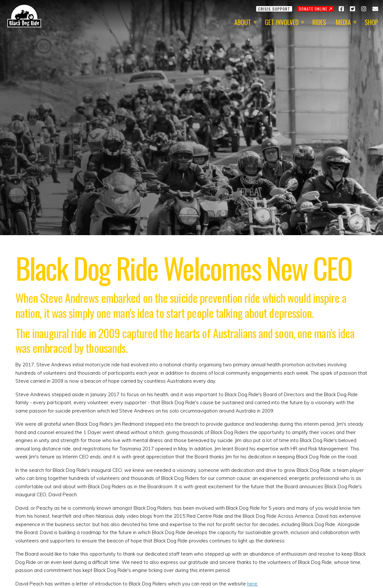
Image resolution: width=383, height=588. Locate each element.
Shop (371, 22)
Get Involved (282, 22)
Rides (319, 22)
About (243, 22)
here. (253, 584)
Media (343, 22)
